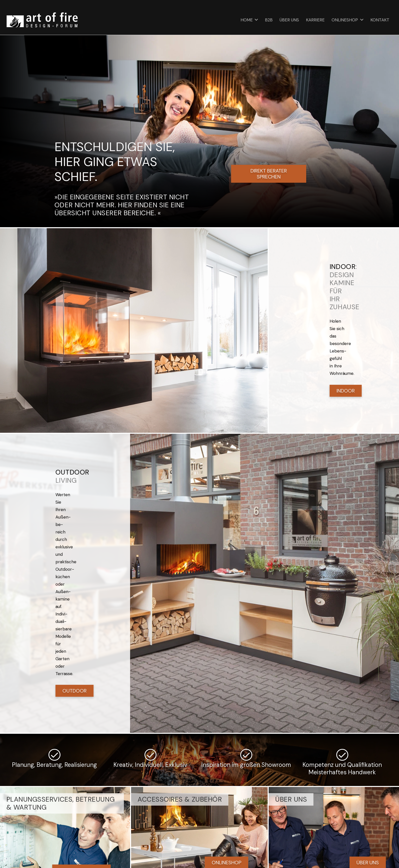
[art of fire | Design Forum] (42, 20)
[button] (255, 20)
